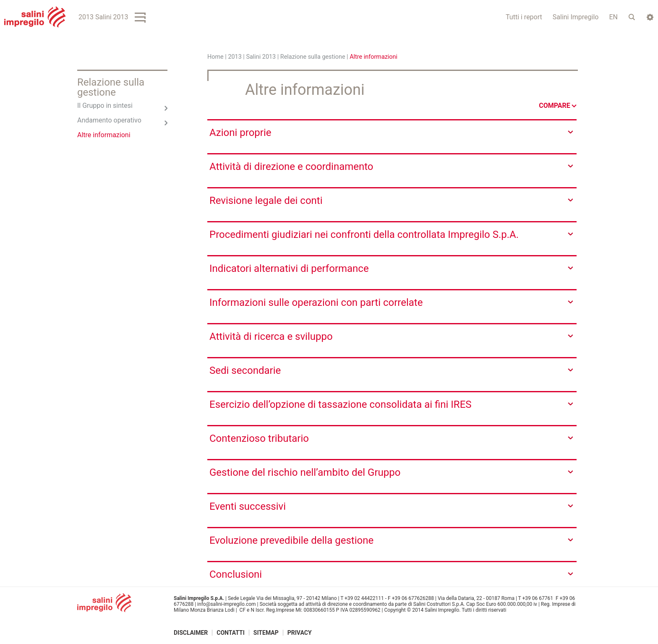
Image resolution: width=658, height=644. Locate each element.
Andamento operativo (109, 120)
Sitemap (266, 633)
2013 (235, 57)
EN (613, 17)
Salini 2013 (261, 57)
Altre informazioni (104, 135)
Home (215, 57)
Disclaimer (191, 633)
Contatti (231, 633)
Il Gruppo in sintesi (105, 106)
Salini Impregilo (576, 17)
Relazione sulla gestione (313, 57)
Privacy (300, 633)
